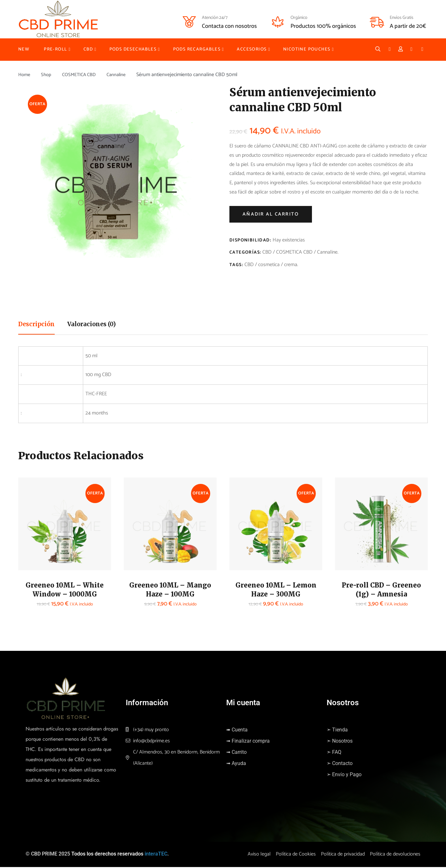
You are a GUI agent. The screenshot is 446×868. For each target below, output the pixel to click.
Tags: (236, 265)
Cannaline (123, 75)
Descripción (38, 325)
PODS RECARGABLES (197, 49)
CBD (88, 49)
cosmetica (269, 265)
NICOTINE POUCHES (307, 49)
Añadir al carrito (271, 214)
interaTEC (156, 855)
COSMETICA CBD (83, 75)
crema (291, 265)
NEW (24, 49)
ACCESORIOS (252, 49)
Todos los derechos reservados (107, 855)
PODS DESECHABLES (133, 49)
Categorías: (245, 253)
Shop (48, 75)
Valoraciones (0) (98, 325)
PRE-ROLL (55, 49)
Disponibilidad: (250, 240)
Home (25, 75)
